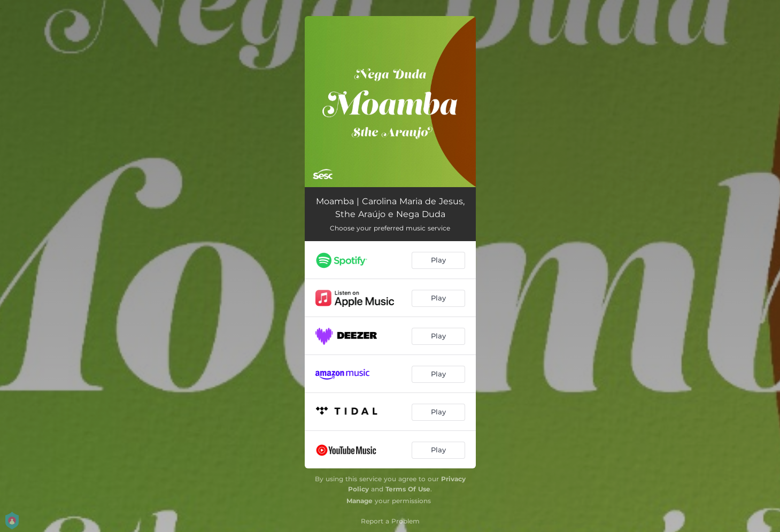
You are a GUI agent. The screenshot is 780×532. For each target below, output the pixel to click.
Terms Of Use (408, 489)
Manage (360, 501)
